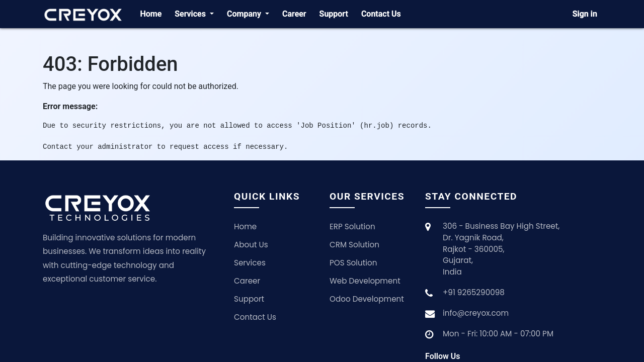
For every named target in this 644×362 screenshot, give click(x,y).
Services (250, 263)
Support (249, 299)
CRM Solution (354, 245)
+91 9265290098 (474, 292)
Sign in (585, 14)
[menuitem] (151, 14)
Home (245, 227)
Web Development (365, 281)
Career (247, 281)
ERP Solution (352, 227)
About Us (251, 245)
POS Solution (353, 263)
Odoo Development (367, 299)
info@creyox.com (476, 313)
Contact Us (255, 317)
